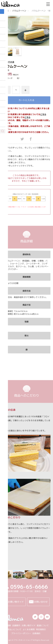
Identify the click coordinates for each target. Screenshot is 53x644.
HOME (6, 11)
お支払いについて (13, 629)
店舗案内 (16, 625)
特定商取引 (41, 629)
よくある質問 (29, 629)
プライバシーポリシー (21, 633)
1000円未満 (9, 62)
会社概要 (7, 625)
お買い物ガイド (28, 625)
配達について (43, 625)
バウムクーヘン (19, 11)
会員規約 (36, 633)
